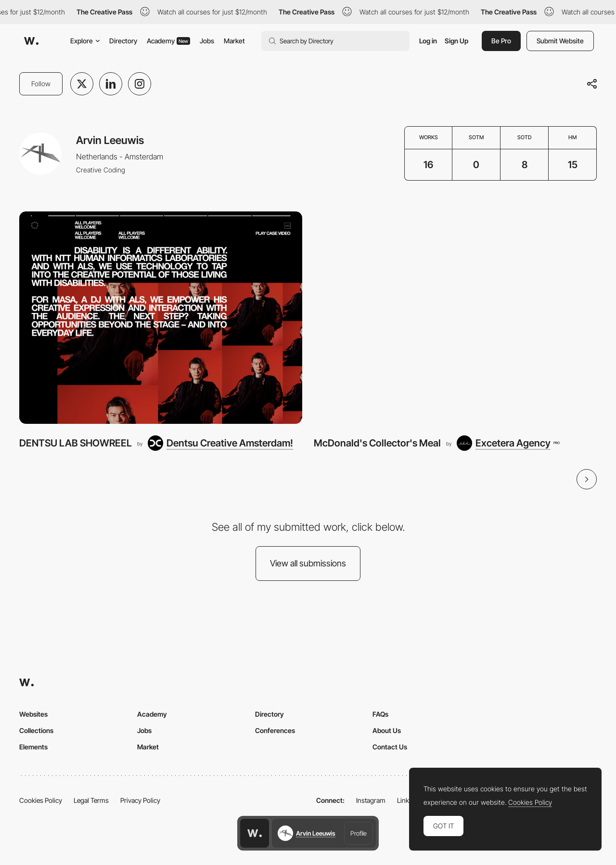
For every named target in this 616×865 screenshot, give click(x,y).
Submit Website (560, 41)
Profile (359, 833)
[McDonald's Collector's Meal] (455, 318)
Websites (33, 714)
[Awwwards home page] (255, 833)
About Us (387, 730)
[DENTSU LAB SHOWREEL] (161, 318)
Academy (168, 41)
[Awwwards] (31, 41)
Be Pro (501, 41)
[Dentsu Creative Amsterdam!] (220, 443)
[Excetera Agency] (508, 443)
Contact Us (390, 747)
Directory (123, 41)
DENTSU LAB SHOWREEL (76, 443)
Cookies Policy (41, 800)
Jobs (207, 41)
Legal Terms (91, 800)
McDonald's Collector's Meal (377, 443)
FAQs (380, 714)
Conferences (275, 730)
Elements (33, 747)
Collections (36, 730)
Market (234, 41)
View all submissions (308, 563)
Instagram (371, 800)
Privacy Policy (140, 800)
